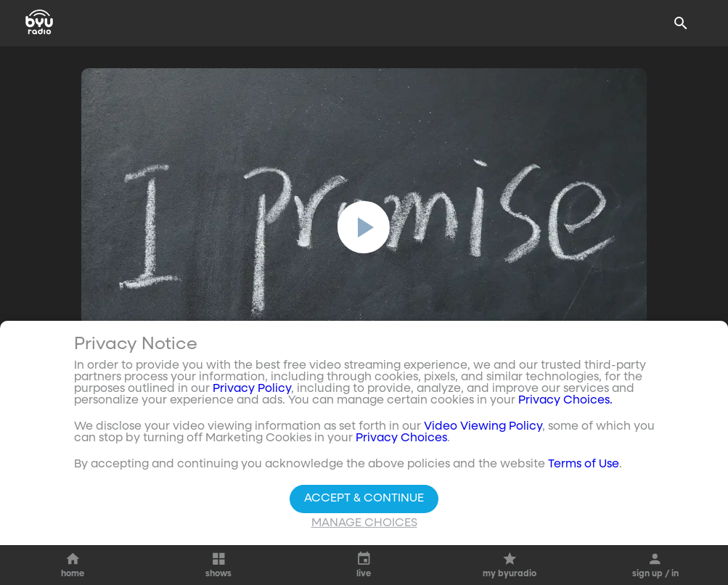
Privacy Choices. (565, 401)
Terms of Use (584, 465)
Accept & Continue (364, 499)
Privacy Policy (252, 389)
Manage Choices (364, 523)
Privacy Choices (401, 438)
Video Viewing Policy (483, 427)
